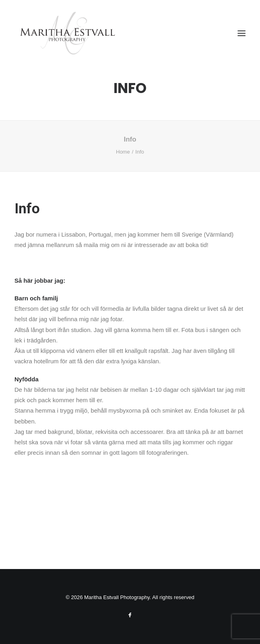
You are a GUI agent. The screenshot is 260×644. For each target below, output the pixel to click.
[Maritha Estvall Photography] (67, 33)
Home (123, 152)
